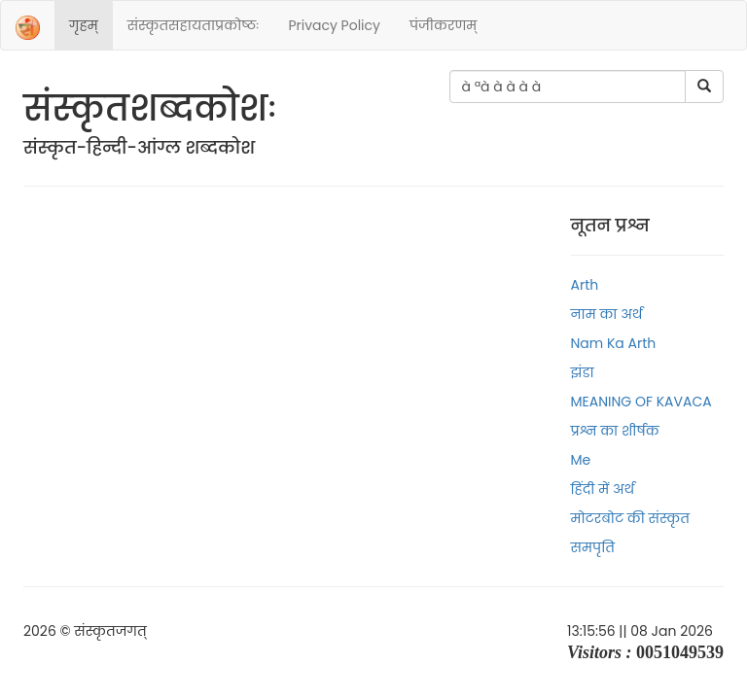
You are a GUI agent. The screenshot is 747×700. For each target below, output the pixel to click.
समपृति (593, 547)
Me (581, 460)
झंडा (583, 372)
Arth (585, 285)
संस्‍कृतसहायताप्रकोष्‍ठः (194, 25)
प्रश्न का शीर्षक (615, 431)
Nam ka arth (614, 343)
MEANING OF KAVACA (641, 402)
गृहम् (84, 25)
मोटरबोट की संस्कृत (631, 518)
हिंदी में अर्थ (603, 489)
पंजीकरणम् (443, 25)
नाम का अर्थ (607, 314)
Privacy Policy (334, 25)
